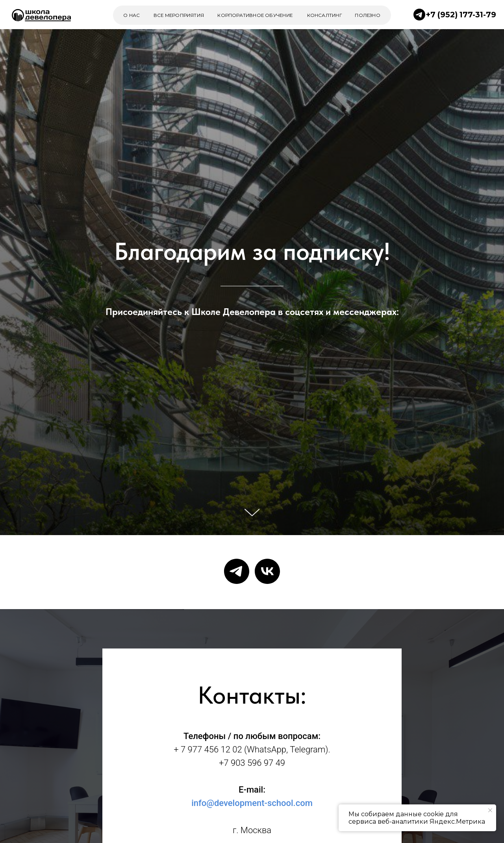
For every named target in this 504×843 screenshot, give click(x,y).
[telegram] (237, 571)
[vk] (267, 571)
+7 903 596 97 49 (252, 763)
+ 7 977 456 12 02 (208, 749)
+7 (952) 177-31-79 (461, 15)
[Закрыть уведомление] (490, 810)
